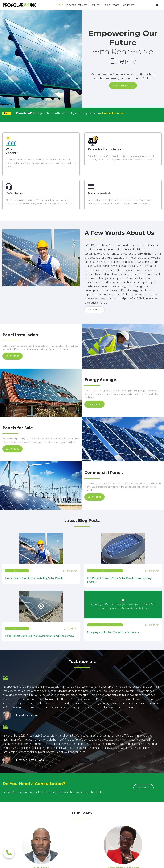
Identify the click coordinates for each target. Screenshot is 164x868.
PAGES (117, 5)
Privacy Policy (154, 863)
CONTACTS (129, 5)
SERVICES (84, 5)
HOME (60, 5)
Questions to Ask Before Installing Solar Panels (34, 520)
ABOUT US (71, 5)
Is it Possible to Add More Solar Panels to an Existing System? (119, 522)
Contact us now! (113, 113)
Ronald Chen (71, 513)
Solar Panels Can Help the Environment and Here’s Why (40, 546)
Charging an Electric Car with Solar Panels (113, 574)
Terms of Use (135, 863)
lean (137, 766)
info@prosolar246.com (103, 817)
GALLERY (97, 5)
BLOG (107, 5)
